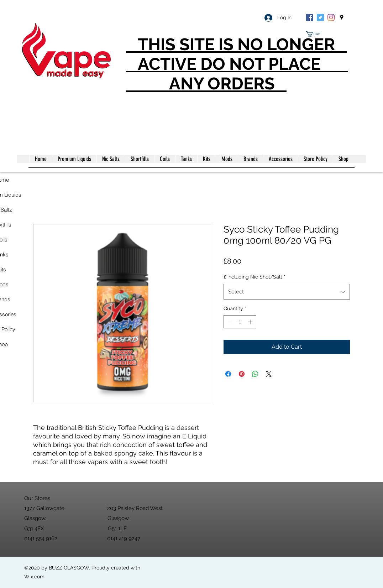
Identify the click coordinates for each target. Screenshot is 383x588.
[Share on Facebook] (228, 374)
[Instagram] (331, 17)
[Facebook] (310, 17)
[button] (316, 34)
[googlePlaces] (342, 17)
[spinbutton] (240, 322)
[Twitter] (320, 17)
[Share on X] (269, 374)
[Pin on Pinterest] (242, 374)
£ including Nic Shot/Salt (255, 277)
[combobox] (287, 292)
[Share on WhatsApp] (255, 374)
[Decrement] (229, 322)
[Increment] (251, 322)
